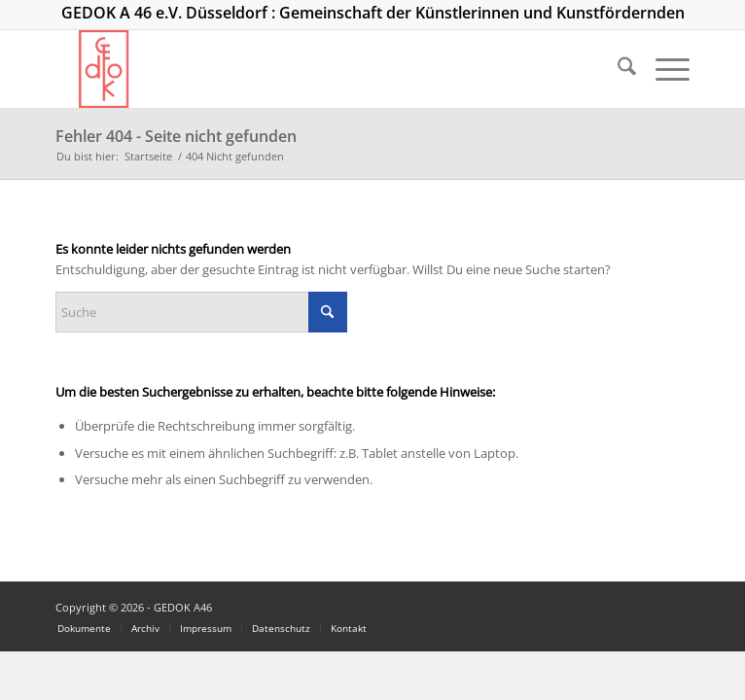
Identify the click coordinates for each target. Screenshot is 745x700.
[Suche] (617, 69)
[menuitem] (617, 69)
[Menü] (663, 69)
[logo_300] (309, 69)
